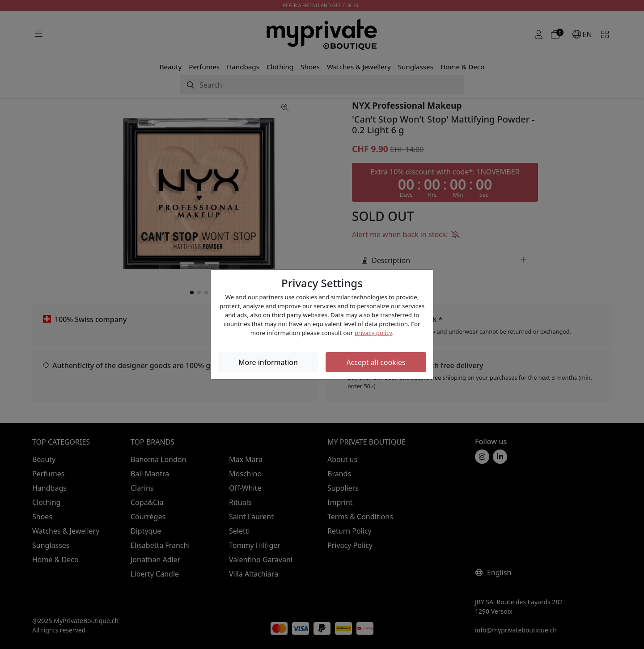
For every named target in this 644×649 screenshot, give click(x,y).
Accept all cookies (376, 362)
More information (268, 362)
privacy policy (373, 333)
